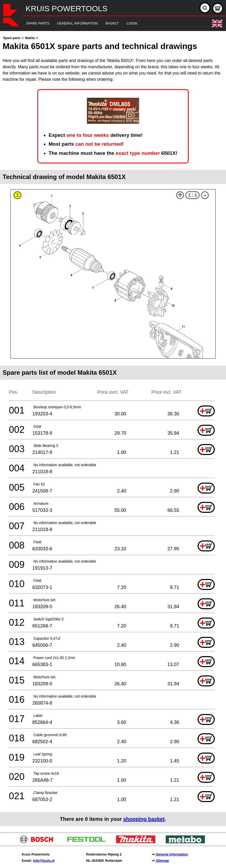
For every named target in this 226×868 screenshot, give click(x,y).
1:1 (193, 195)
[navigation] (106, 24)
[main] (113, 430)
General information (172, 854)
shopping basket (144, 819)
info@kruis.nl (44, 861)
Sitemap (162, 861)
